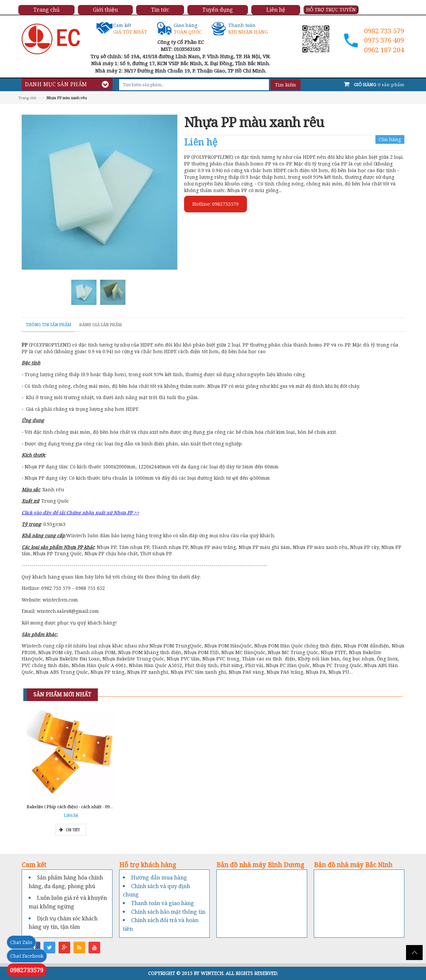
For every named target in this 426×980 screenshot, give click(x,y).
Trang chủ (27, 98)
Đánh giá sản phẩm (101, 325)
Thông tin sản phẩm (48, 325)
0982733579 (27, 970)
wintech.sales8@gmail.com (68, 611)
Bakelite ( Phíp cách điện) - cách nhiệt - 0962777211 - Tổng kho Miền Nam (100, 807)
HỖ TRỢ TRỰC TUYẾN (331, 9)
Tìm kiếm (286, 85)
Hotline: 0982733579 (215, 204)
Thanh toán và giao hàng (163, 903)
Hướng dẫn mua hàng (159, 877)
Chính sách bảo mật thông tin (168, 912)
